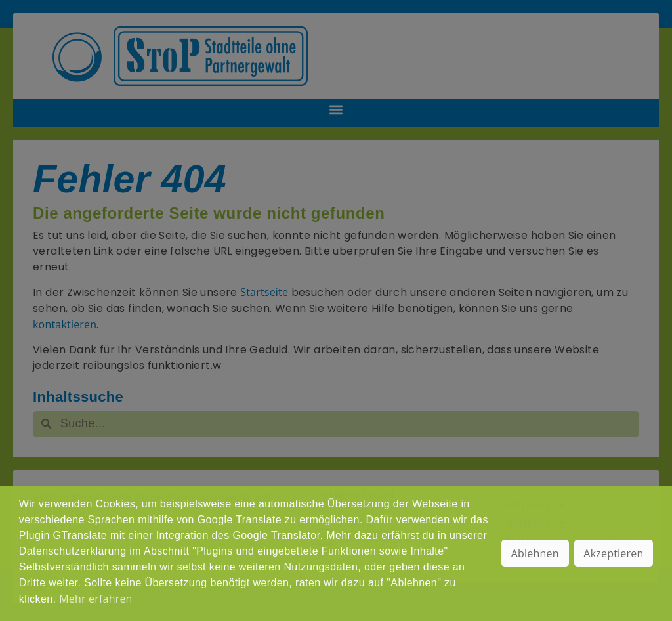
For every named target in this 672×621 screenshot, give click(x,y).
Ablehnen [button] (535, 553)
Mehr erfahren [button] (95, 599)
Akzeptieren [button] (613, 553)
